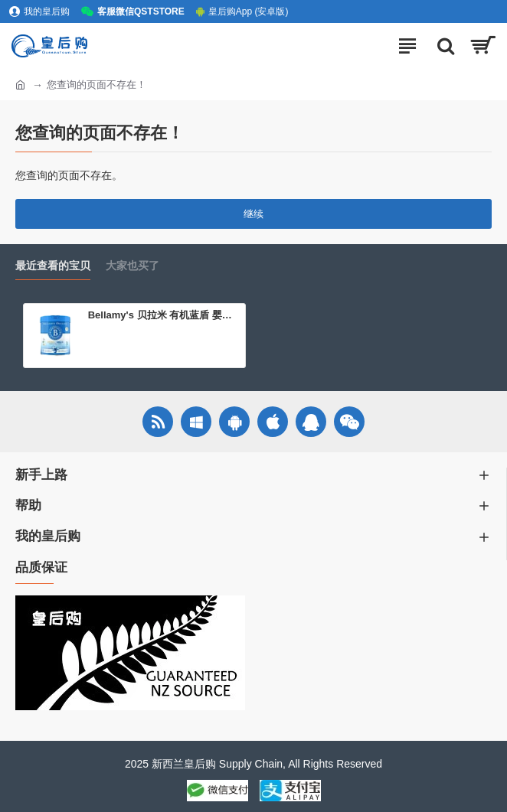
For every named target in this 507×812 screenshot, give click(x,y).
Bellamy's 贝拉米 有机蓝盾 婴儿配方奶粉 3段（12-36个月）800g (164, 315)
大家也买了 (132, 266)
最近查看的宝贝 (53, 266)
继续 (253, 214)
